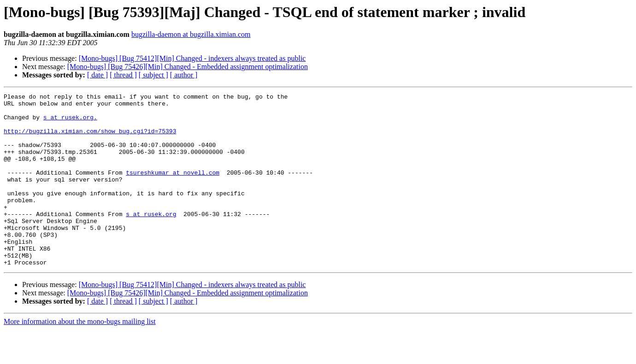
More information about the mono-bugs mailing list (80, 356)
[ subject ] (153, 75)
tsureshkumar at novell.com (173, 189)
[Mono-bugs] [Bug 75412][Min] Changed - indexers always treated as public (192, 58)
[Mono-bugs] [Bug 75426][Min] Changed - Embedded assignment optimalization (188, 67)
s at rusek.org (151, 239)
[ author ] (184, 75)
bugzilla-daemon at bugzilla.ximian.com (191, 34)
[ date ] (97, 75)
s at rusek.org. (70, 123)
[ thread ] (123, 75)
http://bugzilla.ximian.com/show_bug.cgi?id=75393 (90, 139)
